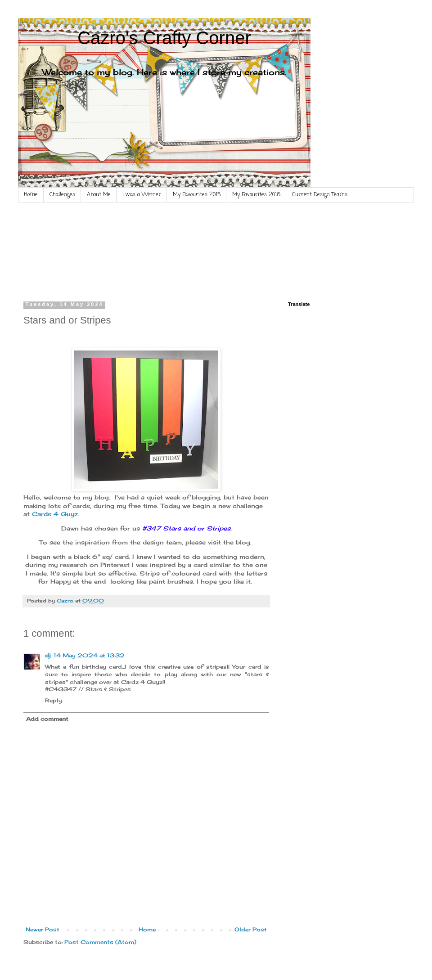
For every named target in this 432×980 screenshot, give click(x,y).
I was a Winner (142, 195)
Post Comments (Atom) (100, 942)
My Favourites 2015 (197, 195)
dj (48, 655)
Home (31, 195)
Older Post (251, 929)
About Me (99, 195)
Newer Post (43, 929)
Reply (54, 700)
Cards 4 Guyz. (56, 514)
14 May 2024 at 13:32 (89, 655)
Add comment (47, 719)
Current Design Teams (320, 195)
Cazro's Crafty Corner (164, 38)
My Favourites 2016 (256, 195)
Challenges (62, 195)
